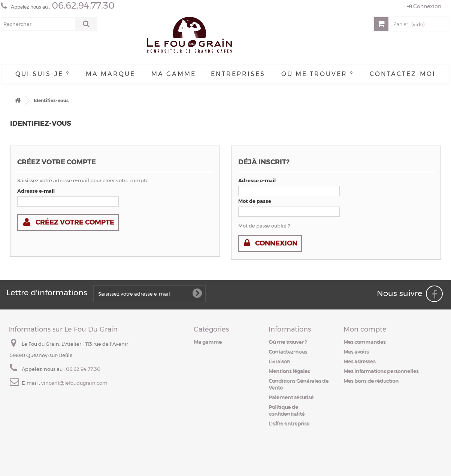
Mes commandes (364, 342)
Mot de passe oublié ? (264, 226)
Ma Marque (111, 74)
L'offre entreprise (289, 423)
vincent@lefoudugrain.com (74, 383)
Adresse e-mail (36, 191)
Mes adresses (359, 361)
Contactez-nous (288, 351)
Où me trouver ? (317, 74)
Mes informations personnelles (381, 371)
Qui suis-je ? (43, 74)
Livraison (279, 361)
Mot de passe (255, 201)
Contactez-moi (403, 74)
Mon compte (365, 329)
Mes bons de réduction (371, 381)
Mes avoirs (356, 351)
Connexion (424, 6)
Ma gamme (174, 74)
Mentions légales (289, 371)
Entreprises (238, 74)
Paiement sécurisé (291, 397)
